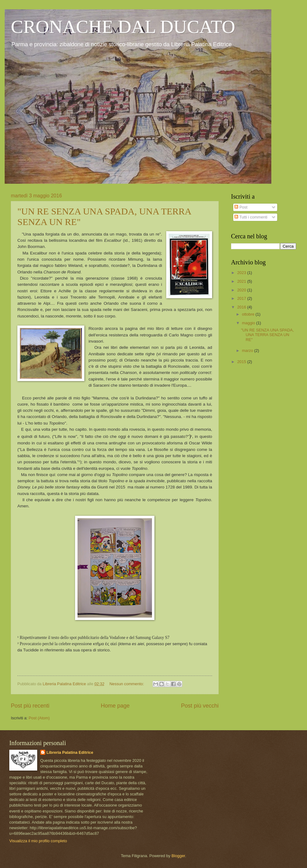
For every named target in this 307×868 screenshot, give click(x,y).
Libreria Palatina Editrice (70, 752)
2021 (242, 281)
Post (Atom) (39, 718)
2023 (242, 273)
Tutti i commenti (251, 217)
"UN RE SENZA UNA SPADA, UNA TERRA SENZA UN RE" (267, 335)
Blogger (178, 856)
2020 (242, 290)
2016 (242, 307)
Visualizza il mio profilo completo (38, 841)
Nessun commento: (127, 684)
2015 (242, 362)
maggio (249, 323)
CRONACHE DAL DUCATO (123, 27)
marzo (248, 351)
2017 (242, 298)
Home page (115, 706)
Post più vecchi (200, 706)
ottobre (249, 314)
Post (241, 207)
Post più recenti (30, 706)
